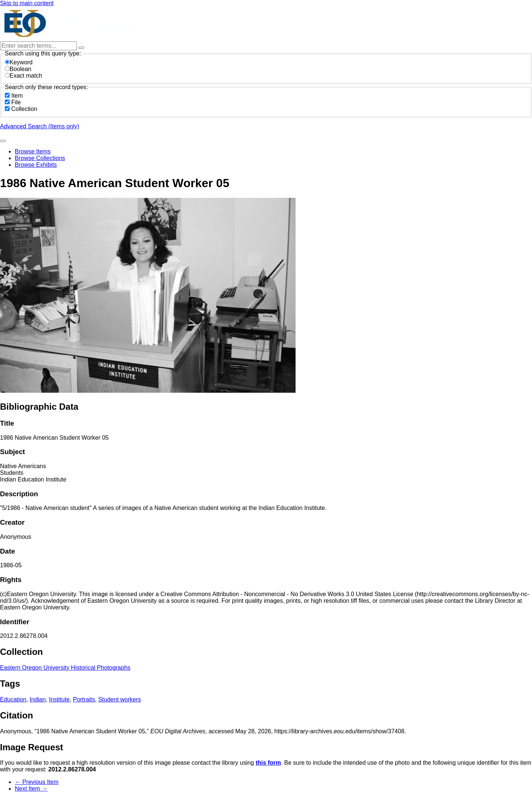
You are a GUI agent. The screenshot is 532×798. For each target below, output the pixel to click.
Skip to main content (27, 3)
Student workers (120, 699)
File (16, 102)
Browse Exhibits (36, 165)
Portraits (84, 699)
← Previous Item (37, 782)
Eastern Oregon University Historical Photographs (65, 668)
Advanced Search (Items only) (40, 126)
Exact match (23, 76)
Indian (38, 699)
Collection (24, 109)
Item (17, 96)
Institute (59, 699)
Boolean (18, 69)
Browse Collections (40, 158)
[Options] (81, 48)
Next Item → (31, 789)
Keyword (19, 62)
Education (13, 699)
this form (268, 763)
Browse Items (33, 151)
